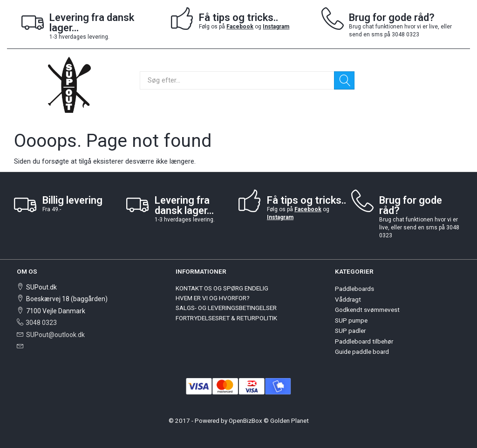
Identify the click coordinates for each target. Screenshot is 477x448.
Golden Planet (290, 420)
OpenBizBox (245, 420)
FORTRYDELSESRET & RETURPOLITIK (226, 318)
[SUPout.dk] (69, 84)
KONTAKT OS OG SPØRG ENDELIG (222, 288)
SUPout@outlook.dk (55, 335)
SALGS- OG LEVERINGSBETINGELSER (226, 308)
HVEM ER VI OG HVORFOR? (213, 298)
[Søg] (344, 80)
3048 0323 (41, 323)
